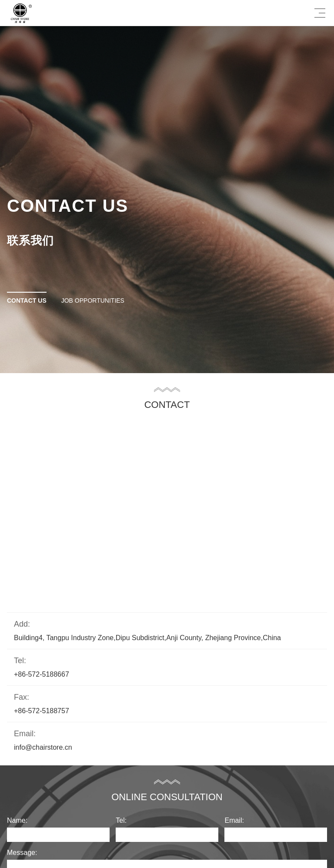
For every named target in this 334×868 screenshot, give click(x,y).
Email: (234, 820)
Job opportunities (93, 300)
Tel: (121, 820)
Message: (22, 853)
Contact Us (27, 300)
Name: (17, 820)
